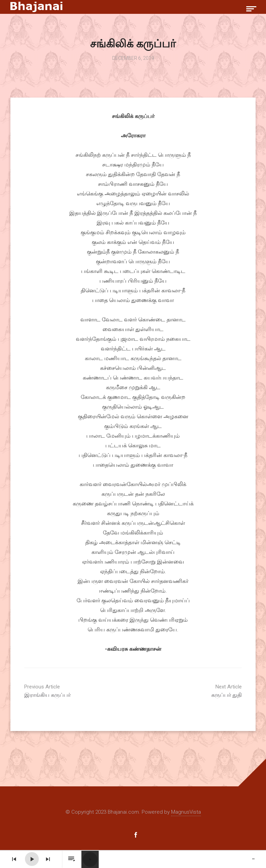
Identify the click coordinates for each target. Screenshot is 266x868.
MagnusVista (186, 812)
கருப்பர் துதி (190, 691)
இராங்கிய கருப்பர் (76, 691)
